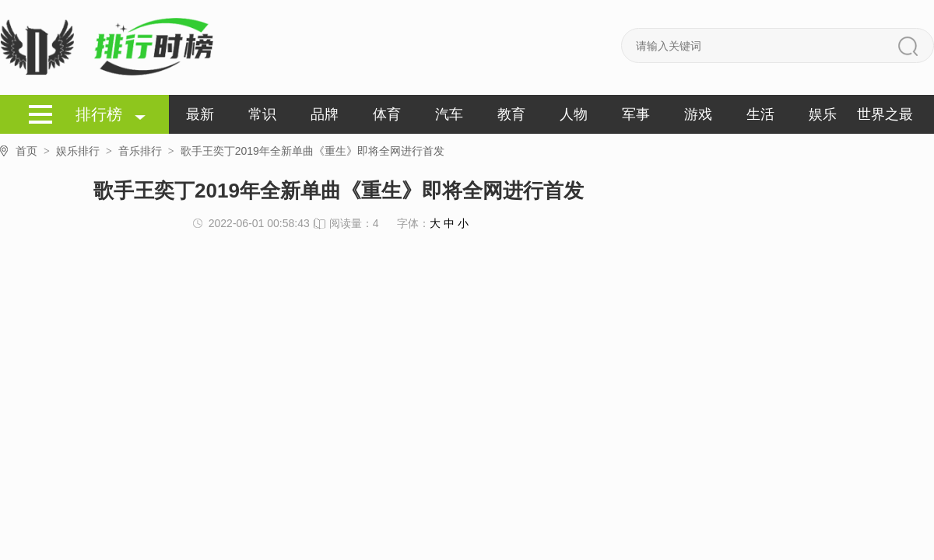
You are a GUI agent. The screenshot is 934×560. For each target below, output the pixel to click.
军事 (636, 114)
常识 (262, 114)
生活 (760, 114)
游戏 (698, 114)
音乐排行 (149, 151)
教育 (511, 114)
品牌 (325, 114)
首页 (36, 151)
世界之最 (885, 114)
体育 (387, 114)
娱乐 (823, 114)
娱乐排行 (87, 151)
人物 (574, 114)
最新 (200, 114)
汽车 (449, 114)
